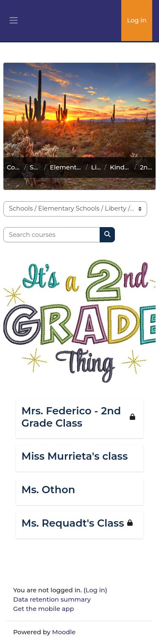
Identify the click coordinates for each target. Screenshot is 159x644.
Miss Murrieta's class (75, 456)
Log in (137, 20)
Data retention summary (52, 600)
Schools (35, 167)
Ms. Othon (49, 490)
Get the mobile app (43, 609)
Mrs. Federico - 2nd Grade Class (71, 417)
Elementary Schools (66, 167)
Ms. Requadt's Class (73, 523)
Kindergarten (120, 167)
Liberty (96, 167)
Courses (14, 167)
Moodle (64, 632)
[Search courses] (52, 235)
